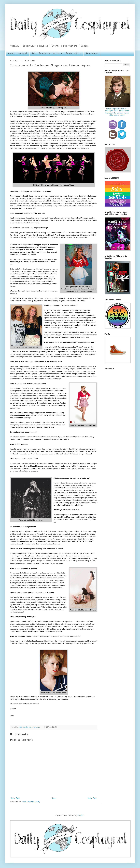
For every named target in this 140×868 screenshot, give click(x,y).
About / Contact (18, 53)
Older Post (92, 798)
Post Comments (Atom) (31, 802)
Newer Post (15, 798)
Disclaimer (92, 53)
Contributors (74, 53)
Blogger (81, 815)
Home (54, 798)
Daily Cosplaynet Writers (47, 53)
